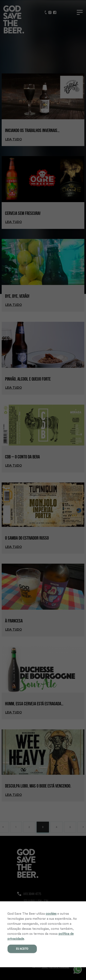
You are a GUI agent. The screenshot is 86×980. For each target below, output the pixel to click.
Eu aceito (22, 949)
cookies (51, 914)
